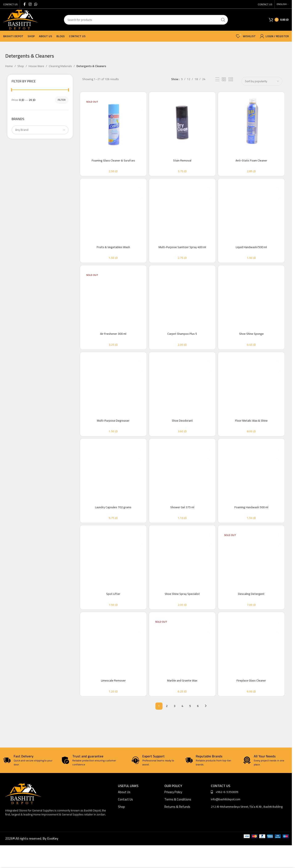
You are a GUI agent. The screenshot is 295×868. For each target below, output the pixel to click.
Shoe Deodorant (182, 432)
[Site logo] (20, 19)
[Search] (146, 20)
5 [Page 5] (190, 728)
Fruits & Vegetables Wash (112, 251)
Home (9, 66)
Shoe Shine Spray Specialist (182, 613)
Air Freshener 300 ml (112, 341)
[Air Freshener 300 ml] (112, 302)
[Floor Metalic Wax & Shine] (253, 393)
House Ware (36, 66)
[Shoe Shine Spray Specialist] (182, 573)
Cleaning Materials (60, 66)
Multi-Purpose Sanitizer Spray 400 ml (182, 251)
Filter (62, 100)
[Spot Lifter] (112, 573)
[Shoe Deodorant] (182, 393)
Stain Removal (182, 160)
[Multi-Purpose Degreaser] (112, 393)
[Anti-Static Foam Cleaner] (253, 121)
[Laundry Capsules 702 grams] (112, 483)
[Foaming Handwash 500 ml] (253, 483)
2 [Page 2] (167, 728)
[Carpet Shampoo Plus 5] (182, 302)
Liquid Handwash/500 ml (253, 251)
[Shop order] (262, 81)
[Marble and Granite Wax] (182, 664)
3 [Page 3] (175, 728)
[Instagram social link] (30, 4)
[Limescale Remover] (112, 664)
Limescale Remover (112, 703)
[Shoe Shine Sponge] (253, 302)
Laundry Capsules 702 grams (112, 522)
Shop (21, 66)
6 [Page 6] (198, 728)
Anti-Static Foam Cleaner (252, 160)
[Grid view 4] (231, 79)
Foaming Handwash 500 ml (252, 522)
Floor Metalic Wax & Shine (252, 432)
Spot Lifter (112, 613)
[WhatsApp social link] (36, 4)
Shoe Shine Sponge (252, 341)
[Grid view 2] (224, 79)
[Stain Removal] (182, 121)
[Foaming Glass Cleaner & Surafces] (112, 121)
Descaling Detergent (253, 613)
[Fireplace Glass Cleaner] (253, 664)
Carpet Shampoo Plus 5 (182, 341)
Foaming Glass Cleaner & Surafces (112, 160)
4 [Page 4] (182, 728)
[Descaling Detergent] (253, 573)
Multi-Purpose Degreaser (112, 432)
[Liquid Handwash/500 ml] (253, 212)
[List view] (217, 79)
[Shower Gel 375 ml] (182, 483)
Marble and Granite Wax (182, 703)
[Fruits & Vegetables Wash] (112, 212)
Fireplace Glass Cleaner (253, 703)
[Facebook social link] (25, 4)
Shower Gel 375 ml (182, 522)
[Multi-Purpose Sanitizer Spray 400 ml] (182, 212)
